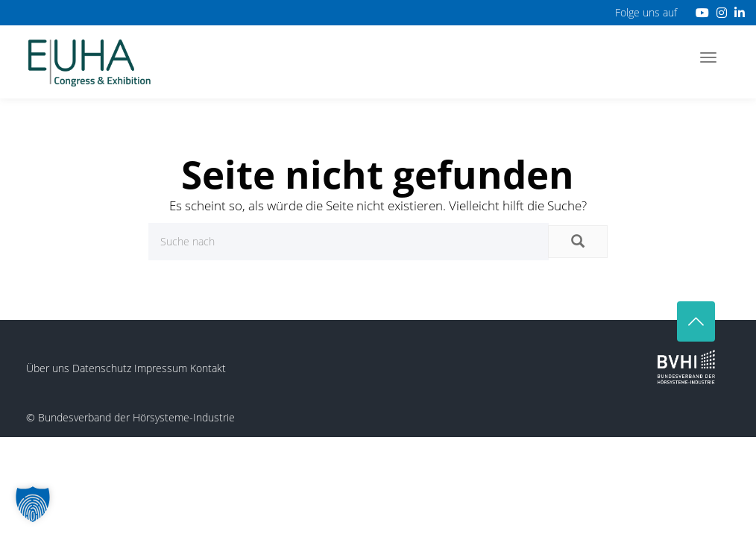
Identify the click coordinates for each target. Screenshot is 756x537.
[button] (33, 504)
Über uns (48, 368)
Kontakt (208, 368)
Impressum (161, 368)
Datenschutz (102, 368)
